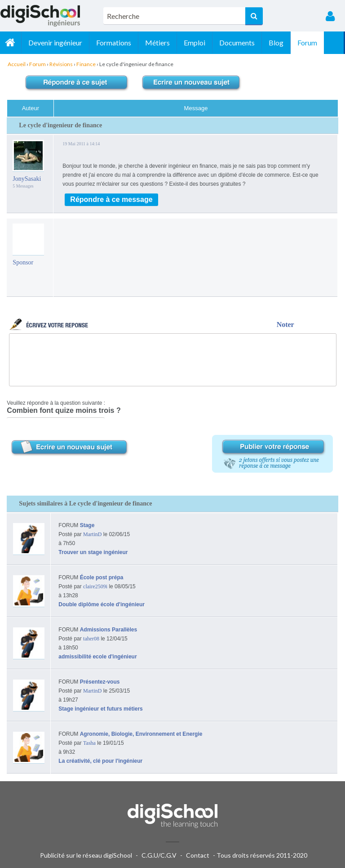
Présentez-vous (100, 682)
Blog (277, 43)
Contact (198, 855)
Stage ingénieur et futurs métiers (100, 709)
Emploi (196, 43)
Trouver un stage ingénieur (93, 552)
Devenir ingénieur (57, 43)
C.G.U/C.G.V (159, 855)
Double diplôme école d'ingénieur (102, 604)
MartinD (92, 534)
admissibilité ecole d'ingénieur (97, 657)
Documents (238, 43)
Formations (115, 43)
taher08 (91, 639)
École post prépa (102, 577)
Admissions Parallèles (108, 630)
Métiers (159, 43)
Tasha (89, 743)
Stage (87, 525)
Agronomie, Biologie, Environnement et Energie (141, 734)
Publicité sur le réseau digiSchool (86, 855)
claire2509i (95, 586)
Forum (309, 43)
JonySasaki (27, 179)
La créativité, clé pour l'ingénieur (100, 761)
